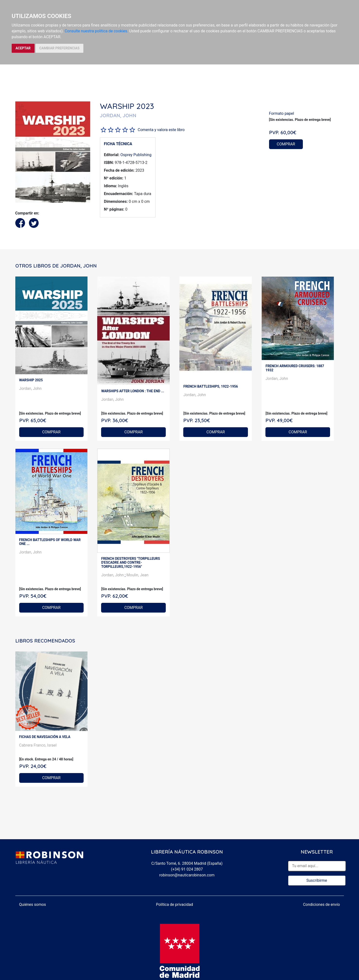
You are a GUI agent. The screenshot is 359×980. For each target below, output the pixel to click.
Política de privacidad (175, 904)
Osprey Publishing (136, 155)
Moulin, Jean (137, 575)
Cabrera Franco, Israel (38, 745)
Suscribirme (317, 880)
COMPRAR (286, 144)
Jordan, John (31, 388)
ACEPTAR (23, 48)
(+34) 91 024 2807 (187, 869)
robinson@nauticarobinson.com (187, 875)
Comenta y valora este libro (161, 130)
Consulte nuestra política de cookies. (96, 31)
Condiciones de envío (322, 904)
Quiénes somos (33, 904)
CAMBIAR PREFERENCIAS (59, 48)
